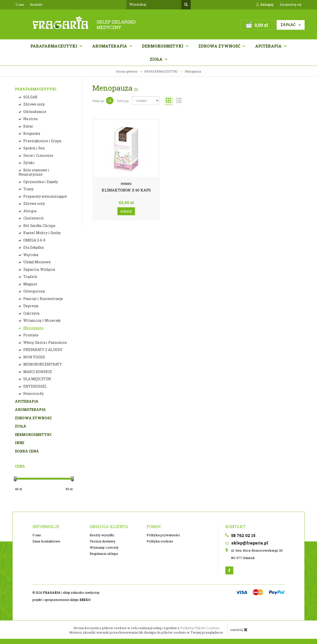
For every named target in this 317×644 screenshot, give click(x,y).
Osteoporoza (34, 291)
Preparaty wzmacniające (45, 196)
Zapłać (291, 25)
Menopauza (33, 328)
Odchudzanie (34, 112)
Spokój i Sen (34, 148)
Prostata (30, 335)
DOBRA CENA (27, 451)
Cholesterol (33, 218)
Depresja (30, 306)
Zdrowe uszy (34, 104)
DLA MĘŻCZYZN (37, 379)
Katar (28, 126)
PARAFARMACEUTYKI (36, 89)
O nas (20, 4)
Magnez (30, 284)
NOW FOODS (34, 357)
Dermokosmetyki (163, 46)
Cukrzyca (31, 313)
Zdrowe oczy (34, 203)
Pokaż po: (99, 101)
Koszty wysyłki (102, 535)
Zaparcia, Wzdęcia (39, 269)
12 (110, 101)
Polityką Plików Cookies (200, 628)
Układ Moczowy (37, 262)
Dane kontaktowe (46, 541)
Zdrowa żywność (220, 46)
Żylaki (29, 163)
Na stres (30, 119)
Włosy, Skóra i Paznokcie (45, 342)
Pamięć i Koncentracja (43, 299)
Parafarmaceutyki (54, 46)
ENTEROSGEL (35, 386)
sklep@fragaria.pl (247, 543)
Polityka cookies (160, 541)
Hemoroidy (33, 393)
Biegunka (31, 133)
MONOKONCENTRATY (42, 364)
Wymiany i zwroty (104, 547)
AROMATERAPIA (110, 46)
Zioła (157, 59)
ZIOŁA (21, 426)
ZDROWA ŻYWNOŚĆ (33, 418)
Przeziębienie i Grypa (42, 141)
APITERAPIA (269, 46)
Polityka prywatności (163, 535)
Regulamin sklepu (104, 554)
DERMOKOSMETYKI (33, 435)
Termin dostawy (103, 541)
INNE (20, 443)
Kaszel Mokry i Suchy (42, 233)
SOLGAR (30, 97)
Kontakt (36, 4)
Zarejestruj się (291, 4)
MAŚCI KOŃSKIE (37, 372)
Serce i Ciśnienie (38, 155)
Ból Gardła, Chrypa (39, 226)
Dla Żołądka (33, 247)
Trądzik (30, 277)
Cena (20, 466)
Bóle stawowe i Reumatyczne (34, 172)
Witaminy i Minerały (42, 320)
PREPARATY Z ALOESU (43, 350)
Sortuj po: (123, 101)
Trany (28, 189)
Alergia (29, 211)
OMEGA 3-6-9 (34, 240)
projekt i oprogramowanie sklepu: (61, 600)
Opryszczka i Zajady (40, 182)
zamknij (239, 630)
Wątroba (30, 255)
